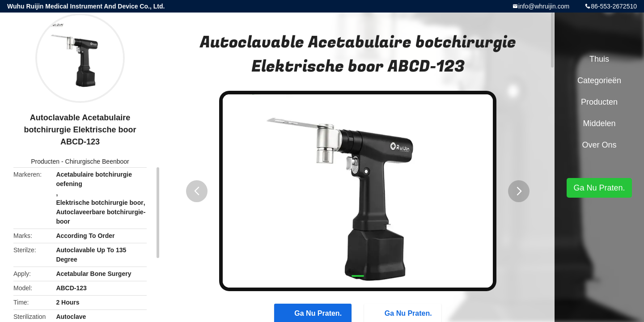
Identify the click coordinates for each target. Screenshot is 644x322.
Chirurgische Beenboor (97, 161)
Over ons (599, 145)
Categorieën (599, 80)
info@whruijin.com (544, 6)
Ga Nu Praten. (599, 188)
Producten (45, 161)
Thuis (599, 59)
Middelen (599, 123)
